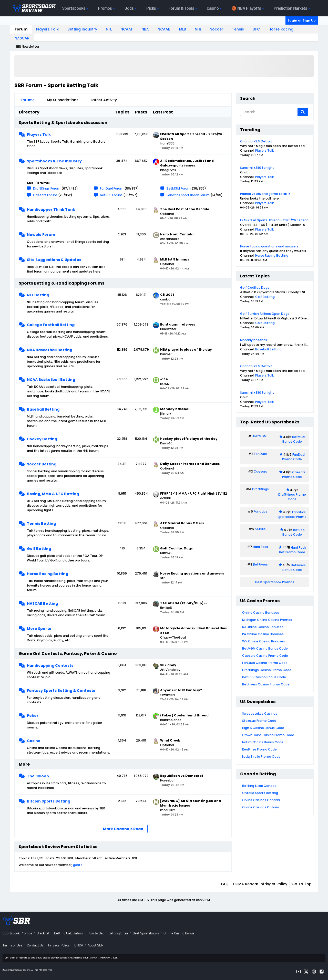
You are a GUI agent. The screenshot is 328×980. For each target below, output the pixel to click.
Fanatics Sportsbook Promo (292, 514)
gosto (78, 865)
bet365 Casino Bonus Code (264, 677)
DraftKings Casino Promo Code (267, 670)
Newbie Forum (41, 235)
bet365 (260, 529)
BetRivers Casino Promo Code (266, 684)
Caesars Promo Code (294, 475)
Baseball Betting (43, 409)
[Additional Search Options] (295, 112)
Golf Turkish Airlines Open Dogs (265, 314)
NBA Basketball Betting (50, 350)
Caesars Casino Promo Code (265, 656)
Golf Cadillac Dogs (255, 288)
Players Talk (47, 29)
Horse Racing (281, 29)
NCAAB (164, 29)
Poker (33, 716)
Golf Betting (39, 549)
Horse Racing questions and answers (269, 246)
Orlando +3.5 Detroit (256, 141)
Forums (28, 100)
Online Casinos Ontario (261, 807)
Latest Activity (104, 100)
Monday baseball (254, 340)
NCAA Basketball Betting (51, 380)
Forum (21, 29)
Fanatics (260, 511)
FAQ (225, 884)
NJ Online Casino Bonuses (263, 627)
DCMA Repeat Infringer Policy (260, 884)
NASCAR (22, 38)
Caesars (260, 471)
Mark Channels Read (123, 829)
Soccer (217, 29)
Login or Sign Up (302, 20)
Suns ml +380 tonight (257, 168)
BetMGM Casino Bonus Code (265, 648)
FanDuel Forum (112, 188)
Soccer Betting (42, 464)
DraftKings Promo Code (292, 497)
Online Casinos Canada (261, 800)
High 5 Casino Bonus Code (263, 728)
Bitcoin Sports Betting (49, 801)
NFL (109, 29)
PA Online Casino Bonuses (263, 634)
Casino (34, 741)
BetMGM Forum (179, 188)
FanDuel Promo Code (294, 457)
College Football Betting (51, 325)
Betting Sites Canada (259, 786)
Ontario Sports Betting (260, 793)
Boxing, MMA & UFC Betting (53, 494)
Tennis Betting (41, 524)
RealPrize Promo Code (259, 749)
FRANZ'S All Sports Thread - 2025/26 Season (274, 220)
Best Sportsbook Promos (275, 582)
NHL (198, 29)
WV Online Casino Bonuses (264, 641)
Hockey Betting (42, 439)
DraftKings (260, 489)
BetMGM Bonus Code (294, 439)
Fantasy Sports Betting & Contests (61, 691)
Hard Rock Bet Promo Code (293, 550)
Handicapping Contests (50, 665)
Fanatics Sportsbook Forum (188, 195)
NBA (145, 29)
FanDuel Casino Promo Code (265, 663)
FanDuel (260, 454)
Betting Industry (82, 29)
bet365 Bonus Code (294, 532)
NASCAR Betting (42, 603)
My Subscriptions (63, 100)
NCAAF (127, 29)
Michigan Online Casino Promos (267, 620)
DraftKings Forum (47, 188)
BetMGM (260, 436)
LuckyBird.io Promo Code (261, 757)
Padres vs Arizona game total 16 (265, 194)
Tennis (238, 29)
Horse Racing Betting (48, 574)
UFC (256, 29)
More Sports (39, 629)
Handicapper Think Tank (51, 210)
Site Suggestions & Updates (54, 260)
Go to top (302, 884)
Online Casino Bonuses (261, 613)
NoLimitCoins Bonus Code (263, 742)
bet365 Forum (111, 195)
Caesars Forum (45, 195)
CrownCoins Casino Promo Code (268, 735)
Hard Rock (260, 547)
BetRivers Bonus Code (294, 567)
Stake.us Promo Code (259, 721)
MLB (183, 29)
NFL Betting (38, 295)
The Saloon (38, 776)
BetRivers (260, 564)
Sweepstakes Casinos (260, 713)
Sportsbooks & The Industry (54, 161)
